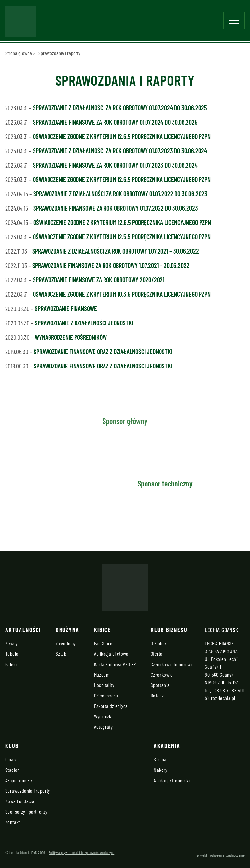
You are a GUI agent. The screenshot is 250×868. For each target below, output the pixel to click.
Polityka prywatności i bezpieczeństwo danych (82, 852)
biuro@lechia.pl (220, 698)
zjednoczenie (236, 855)
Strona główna (19, 53)
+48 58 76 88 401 (228, 690)
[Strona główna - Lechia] (21, 23)
